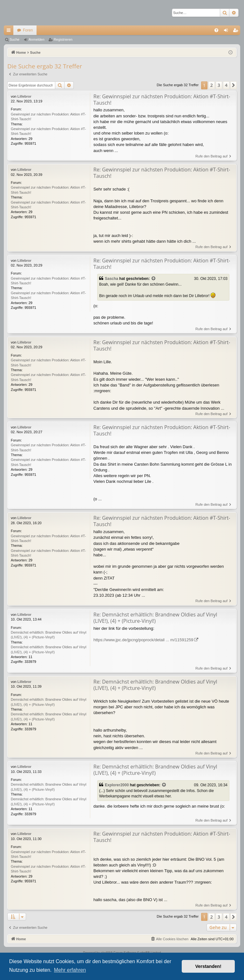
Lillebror (24, 96)
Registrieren (63, 39)
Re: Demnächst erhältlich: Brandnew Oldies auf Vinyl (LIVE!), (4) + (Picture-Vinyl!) (155, 618)
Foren (28, 30)
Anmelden (37, 39)
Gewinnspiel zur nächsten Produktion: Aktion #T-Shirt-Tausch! (48, 117)
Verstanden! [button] (208, 966)
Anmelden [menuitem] (227, 31)
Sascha (112, 279)
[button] (234, 85)
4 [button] (226, 85)
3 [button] (219, 85)
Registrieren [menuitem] (237, 31)
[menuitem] (216, 30)
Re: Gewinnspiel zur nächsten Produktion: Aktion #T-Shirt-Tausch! (162, 100)
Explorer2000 (117, 785)
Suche (14, 39)
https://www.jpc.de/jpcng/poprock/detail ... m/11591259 (143, 640)
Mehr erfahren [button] (70, 970)
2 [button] (212, 85)
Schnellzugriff (10, 31)
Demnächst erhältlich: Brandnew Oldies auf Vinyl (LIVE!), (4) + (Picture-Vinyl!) (49, 635)
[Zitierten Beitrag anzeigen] (154, 279)
